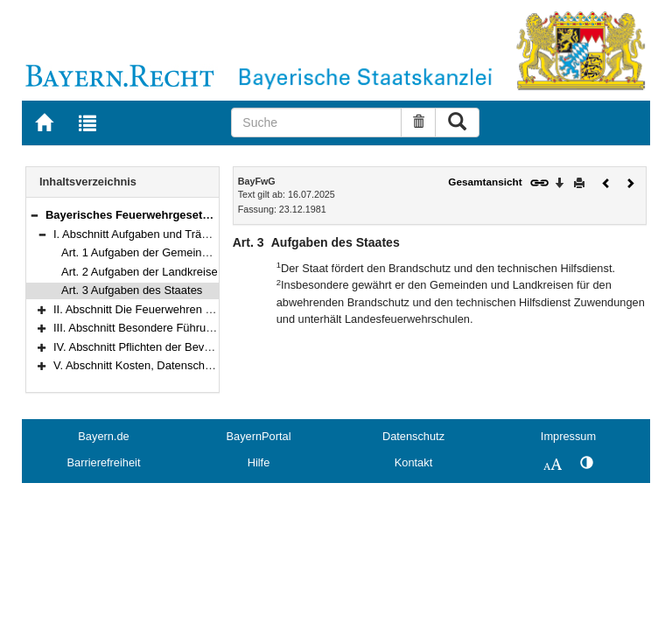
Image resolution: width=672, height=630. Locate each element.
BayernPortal (259, 436)
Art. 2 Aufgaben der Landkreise (140, 272)
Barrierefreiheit (104, 462)
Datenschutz (413, 436)
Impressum (568, 436)
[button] (34, 215)
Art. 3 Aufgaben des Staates (132, 290)
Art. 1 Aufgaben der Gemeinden (141, 252)
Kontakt (413, 462)
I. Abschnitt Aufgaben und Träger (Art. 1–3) (161, 234)
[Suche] (316, 122)
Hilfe (259, 462)
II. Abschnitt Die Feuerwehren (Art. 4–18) (156, 309)
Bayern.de (103, 436)
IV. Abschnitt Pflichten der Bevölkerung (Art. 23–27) (182, 347)
